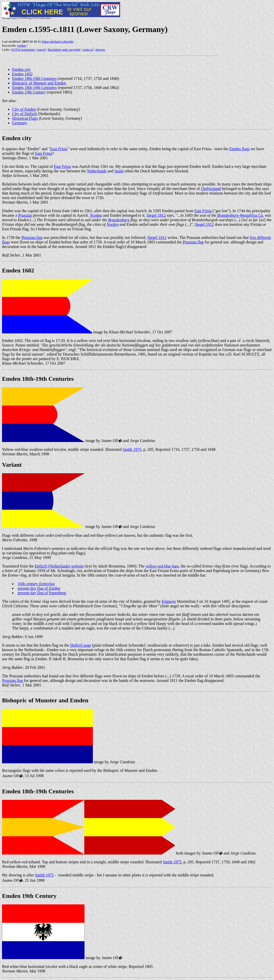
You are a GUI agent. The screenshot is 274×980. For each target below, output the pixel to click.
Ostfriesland (211, 189)
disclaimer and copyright (64, 50)
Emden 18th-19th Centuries (34, 78)
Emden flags (239, 149)
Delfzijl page (81, 645)
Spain (119, 171)
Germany (20, 123)
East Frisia (59, 149)
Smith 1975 (132, 449)
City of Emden (24, 109)
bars (162, 566)
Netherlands (97, 171)
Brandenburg (119, 220)
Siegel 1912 (156, 215)
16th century (36, 584)
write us (88, 50)
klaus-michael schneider (58, 41)
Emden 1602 (22, 74)
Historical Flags (25, 118)
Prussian (25, 215)
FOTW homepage (23, 50)
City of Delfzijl (24, 114)
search (41, 50)
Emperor (169, 601)
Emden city (21, 69)
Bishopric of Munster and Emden (39, 83)
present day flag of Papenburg (42, 593)
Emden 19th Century (29, 92)
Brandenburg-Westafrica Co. (241, 215)
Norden (96, 215)
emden (22, 45)
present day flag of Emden (39, 588)
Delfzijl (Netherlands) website (59, 566)
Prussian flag (32, 238)
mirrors (100, 50)
